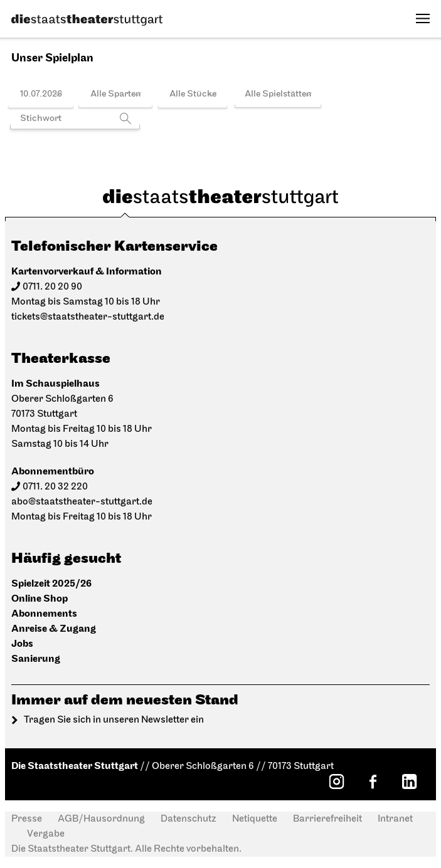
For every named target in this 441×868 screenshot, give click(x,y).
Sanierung (36, 659)
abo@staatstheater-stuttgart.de (82, 502)
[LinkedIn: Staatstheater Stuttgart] (409, 782)
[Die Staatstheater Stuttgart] (87, 20)
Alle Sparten (116, 94)
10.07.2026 (41, 94)
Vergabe (46, 834)
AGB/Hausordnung (101, 819)
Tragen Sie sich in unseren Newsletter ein (114, 720)
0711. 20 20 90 (52, 287)
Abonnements (44, 614)
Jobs (22, 644)
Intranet (395, 819)
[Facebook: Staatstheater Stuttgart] (373, 782)
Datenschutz (189, 819)
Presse (27, 819)
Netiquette (255, 819)
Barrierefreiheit (327, 819)
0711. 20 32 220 (55, 487)
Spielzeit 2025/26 (51, 584)
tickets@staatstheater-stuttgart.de (88, 317)
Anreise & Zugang (54, 629)
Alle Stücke (193, 94)
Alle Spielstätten (278, 94)
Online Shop (40, 599)
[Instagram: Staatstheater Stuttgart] (336, 782)
